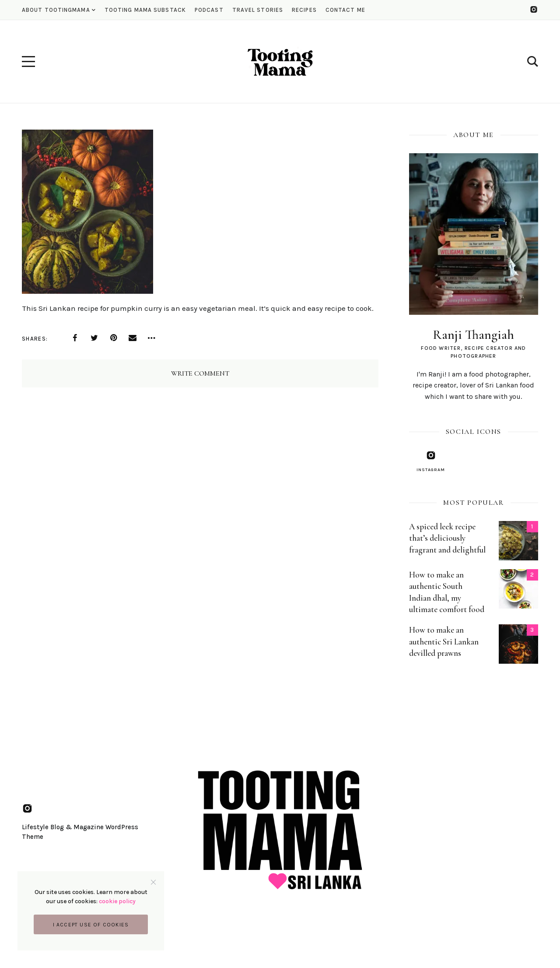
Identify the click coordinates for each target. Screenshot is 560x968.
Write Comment (200, 373)
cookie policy (117, 901)
